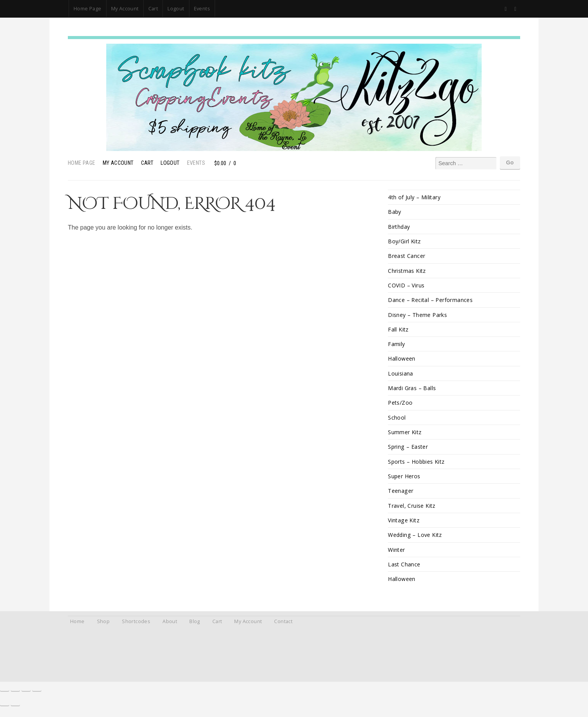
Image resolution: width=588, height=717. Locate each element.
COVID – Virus (407, 287)
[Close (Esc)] (37, 695)
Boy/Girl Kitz (404, 242)
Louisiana (401, 376)
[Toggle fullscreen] (15, 695)
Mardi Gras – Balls (412, 391)
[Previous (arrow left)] (5, 709)
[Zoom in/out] (5, 695)
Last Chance (404, 570)
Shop (103, 628)
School (397, 421)
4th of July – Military (415, 197)
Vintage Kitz (404, 525)
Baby (395, 212)
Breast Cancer (407, 257)
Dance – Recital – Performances (430, 301)
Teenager (401, 495)
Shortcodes (136, 628)
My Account (125, 8)
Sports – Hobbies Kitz (417, 466)
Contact (283, 628)
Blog (195, 628)
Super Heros (404, 481)
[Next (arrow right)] (15, 709)
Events (202, 8)
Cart (153, 8)
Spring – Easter (408, 451)
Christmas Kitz (407, 272)
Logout (176, 8)
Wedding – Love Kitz (416, 540)
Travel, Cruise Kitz (412, 510)
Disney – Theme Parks (418, 316)
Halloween (402, 361)
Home (77, 628)
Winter (397, 555)
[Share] (26, 695)
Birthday (399, 227)
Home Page (88, 8)
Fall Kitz (398, 331)
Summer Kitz (405, 436)
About (170, 628)
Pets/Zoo (400, 406)
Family (396, 346)
